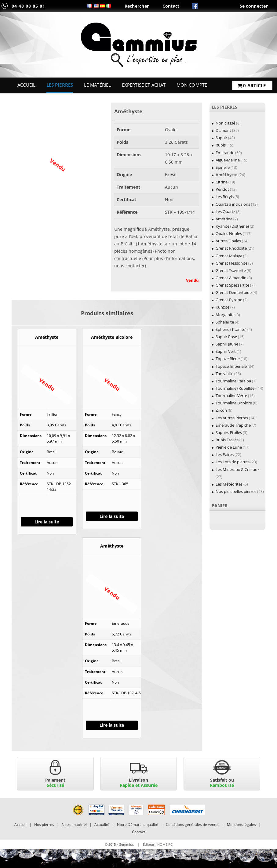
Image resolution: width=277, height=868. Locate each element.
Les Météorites (229, 484)
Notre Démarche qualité (138, 825)
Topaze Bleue (228, 359)
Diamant (223, 130)
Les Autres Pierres (232, 418)
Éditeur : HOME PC (158, 844)
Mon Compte (192, 85)
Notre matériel (74, 825)
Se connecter (254, 6)
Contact (171, 6)
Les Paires (225, 454)
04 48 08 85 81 (28, 6)
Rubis (221, 145)
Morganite (225, 315)
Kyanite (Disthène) (232, 226)
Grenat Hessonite (231, 263)
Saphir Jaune (227, 344)
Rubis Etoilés (227, 440)
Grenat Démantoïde (234, 292)
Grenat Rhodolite (231, 248)
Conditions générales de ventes (193, 825)
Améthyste (227, 175)
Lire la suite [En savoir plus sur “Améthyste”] (47, 522)
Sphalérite (225, 322)
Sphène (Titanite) (231, 329)
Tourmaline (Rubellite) (236, 388)
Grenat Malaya (229, 256)
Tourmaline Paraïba (233, 381)
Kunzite (222, 307)
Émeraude (225, 153)
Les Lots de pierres (233, 462)
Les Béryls (225, 197)
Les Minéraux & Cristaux (238, 469)
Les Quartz (225, 212)
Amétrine (224, 219)
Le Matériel (98, 85)
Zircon (221, 410)
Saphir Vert (226, 351)
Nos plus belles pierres (236, 491)
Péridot (222, 189)
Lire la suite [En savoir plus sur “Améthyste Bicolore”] (112, 516)
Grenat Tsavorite (231, 270)
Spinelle (223, 167)
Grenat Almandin (231, 278)
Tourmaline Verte (231, 396)
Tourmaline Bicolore (234, 403)
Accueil (26, 85)
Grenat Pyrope (229, 300)
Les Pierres (60, 85)
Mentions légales (241, 825)
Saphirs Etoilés (229, 432)
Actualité (102, 825)
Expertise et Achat (144, 85)
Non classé (225, 123)
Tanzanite (224, 374)
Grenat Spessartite (232, 285)
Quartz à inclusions (233, 204)
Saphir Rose (226, 337)
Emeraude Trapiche (233, 425)
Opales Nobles (229, 233)
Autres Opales (228, 241)
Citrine (222, 182)
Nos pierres (44, 825)
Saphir (221, 138)
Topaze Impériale (231, 366)
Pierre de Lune (229, 447)
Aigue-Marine (228, 160)
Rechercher (137, 6)
